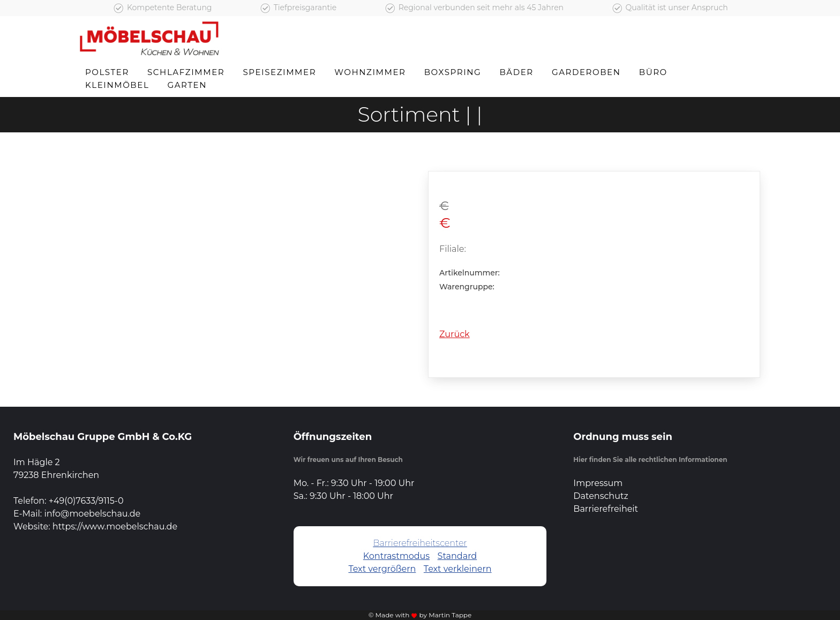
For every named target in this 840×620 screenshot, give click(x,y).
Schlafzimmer (186, 72)
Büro (653, 72)
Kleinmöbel (117, 85)
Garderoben (586, 72)
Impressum (598, 483)
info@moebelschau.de (92, 514)
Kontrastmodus (396, 556)
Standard (457, 556)
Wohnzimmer (370, 72)
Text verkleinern (458, 569)
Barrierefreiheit (606, 509)
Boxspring (453, 72)
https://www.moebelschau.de (115, 526)
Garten (187, 85)
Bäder (516, 72)
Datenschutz (601, 496)
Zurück (455, 334)
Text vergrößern (382, 569)
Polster (107, 72)
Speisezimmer (279, 72)
